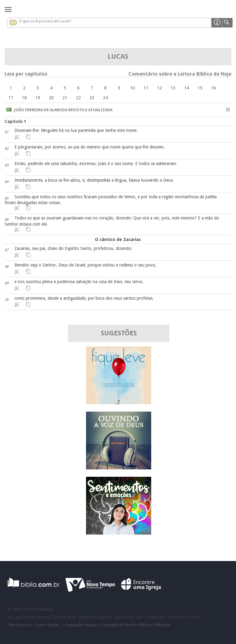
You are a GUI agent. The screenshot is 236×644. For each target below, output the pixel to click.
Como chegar (47, 625)
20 (51, 98)
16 (214, 88)
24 (105, 98)
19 (38, 98)
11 (146, 88)
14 (187, 88)
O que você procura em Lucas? (45, 21)
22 (78, 98)
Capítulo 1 (16, 121)
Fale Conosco (20, 625)
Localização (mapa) (80, 625)
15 (200, 88)
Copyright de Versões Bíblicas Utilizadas (136, 625)
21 (65, 98)
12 (159, 88)
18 (24, 98)
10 (132, 88)
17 (11, 98)
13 (173, 88)
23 (92, 98)
